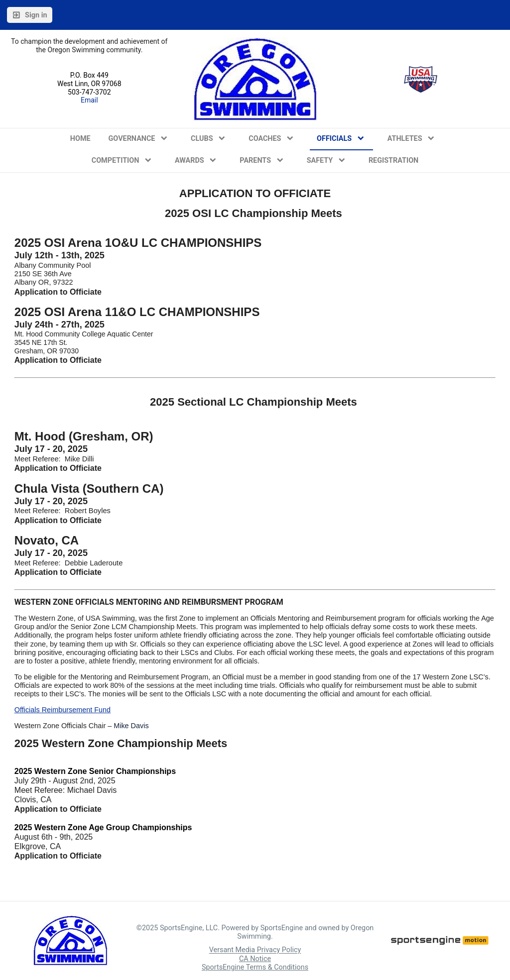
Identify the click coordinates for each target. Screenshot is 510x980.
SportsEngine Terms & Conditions (255, 967)
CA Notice (255, 959)
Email (89, 100)
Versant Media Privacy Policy (255, 950)
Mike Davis (131, 726)
